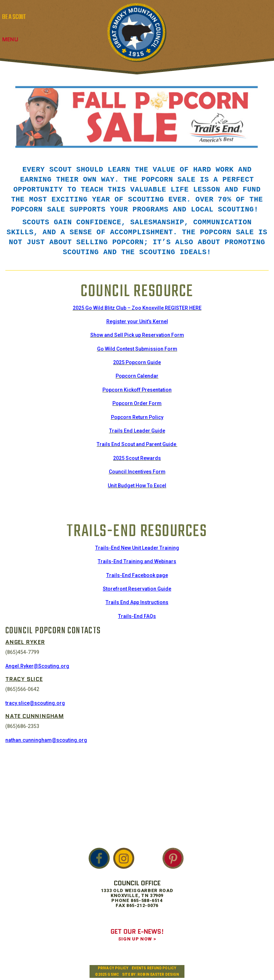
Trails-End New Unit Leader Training (137, 548)
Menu (10, 39)
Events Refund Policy (154, 968)
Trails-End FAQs (137, 616)
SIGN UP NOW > (137, 939)
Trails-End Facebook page (137, 575)
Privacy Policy (113, 968)
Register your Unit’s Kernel (137, 321)
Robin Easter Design (158, 974)
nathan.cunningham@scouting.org (46, 740)
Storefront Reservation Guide (137, 589)
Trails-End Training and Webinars (137, 561)
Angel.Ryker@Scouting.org (37, 666)
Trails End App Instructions (137, 602)
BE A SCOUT (14, 17)
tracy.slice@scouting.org (35, 703)
